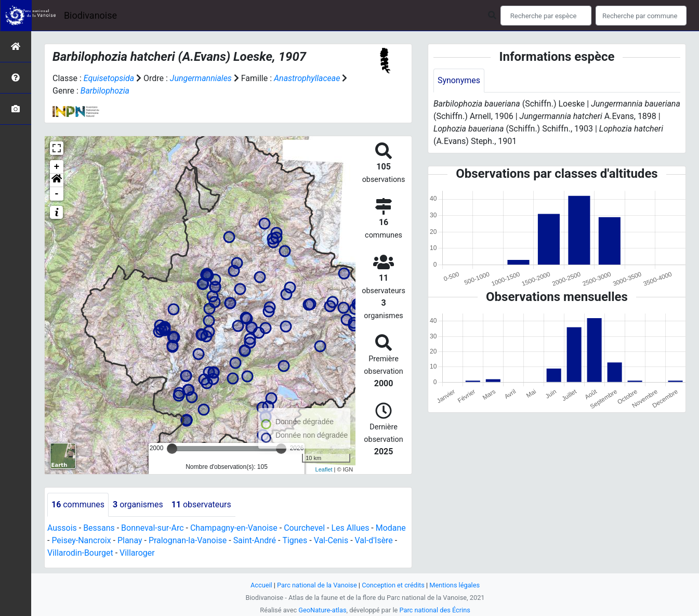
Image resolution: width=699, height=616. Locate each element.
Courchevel (305, 528)
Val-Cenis (332, 540)
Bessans (99, 528)
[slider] (172, 449)
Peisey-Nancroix (81, 540)
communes (78, 504)
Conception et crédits (393, 585)
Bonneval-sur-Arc (153, 528)
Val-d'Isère (375, 540)
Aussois (62, 528)
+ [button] (57, 167)
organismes (138, 504)
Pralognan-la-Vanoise (188, 540)
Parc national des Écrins (435, 610)
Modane (391, 528)
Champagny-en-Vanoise (234, 528)
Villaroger (137, 553)
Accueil (261, 585)
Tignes (295, 540)
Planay (130, 540)
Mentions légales (455, 585)
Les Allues (351, 528)
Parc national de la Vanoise (317, 585)
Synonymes (459, 80)
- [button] (57, 194)
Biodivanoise (90, 15)
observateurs (201, 504)
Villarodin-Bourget (80, 553)
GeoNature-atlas (322, 610)
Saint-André (255, 540)
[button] (57, 180)
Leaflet (324, 469)
